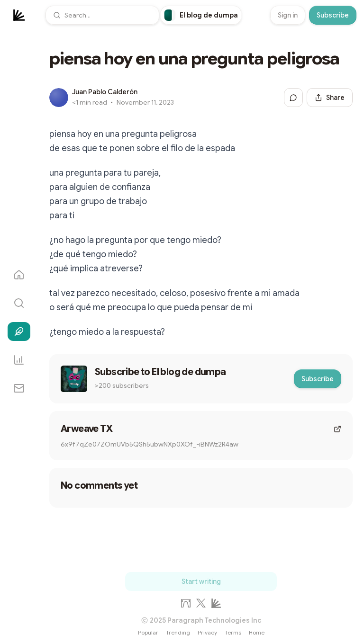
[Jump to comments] (293, 98)
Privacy (207, 632)
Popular (148, 632)
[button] (102, 15)
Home (257, 632)
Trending (178, 632)
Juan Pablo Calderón (105, 92)
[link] (201, 15)
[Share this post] (330, 98)
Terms (233, 632)
